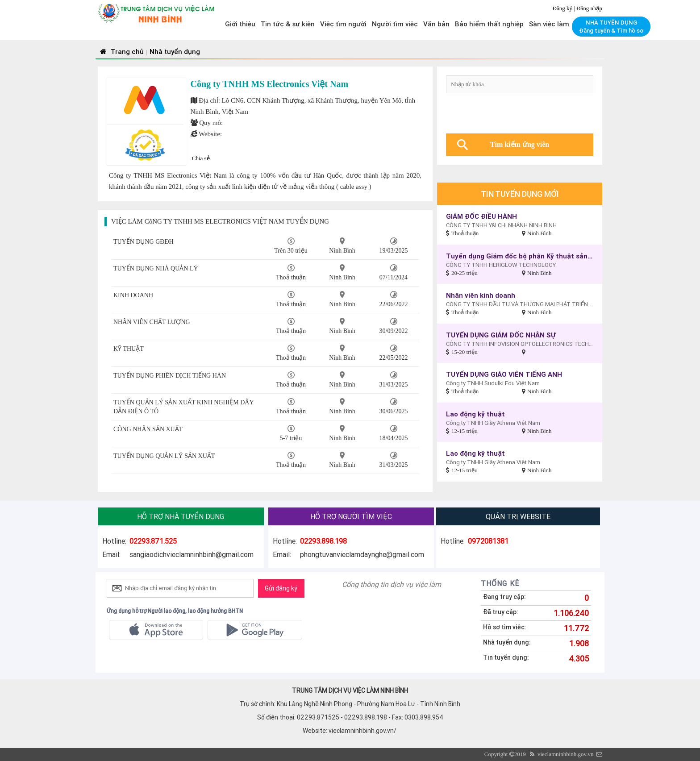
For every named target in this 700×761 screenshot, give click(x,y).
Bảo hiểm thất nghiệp (489, 24)
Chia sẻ (201, 158)
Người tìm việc (395, 24)
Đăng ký (563, 8)
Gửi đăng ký (281, 588)
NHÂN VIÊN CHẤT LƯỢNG (152, 322)
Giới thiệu (240, 24)
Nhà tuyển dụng (175, 52)
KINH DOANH (133, 295)
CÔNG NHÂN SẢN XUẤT (148, 429)
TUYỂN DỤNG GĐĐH (144, 242)
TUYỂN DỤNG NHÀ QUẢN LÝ (156, 268)
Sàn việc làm (549, 24)
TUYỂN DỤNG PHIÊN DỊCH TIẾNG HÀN (170, 376)
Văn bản (436, 24)
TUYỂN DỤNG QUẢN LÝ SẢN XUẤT (164, 456)
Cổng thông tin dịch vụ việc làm (392, 584)
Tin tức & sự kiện (288, 24)
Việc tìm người (343, 24)
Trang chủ (121, 52)
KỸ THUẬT (129, 349)
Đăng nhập (589, 8)
